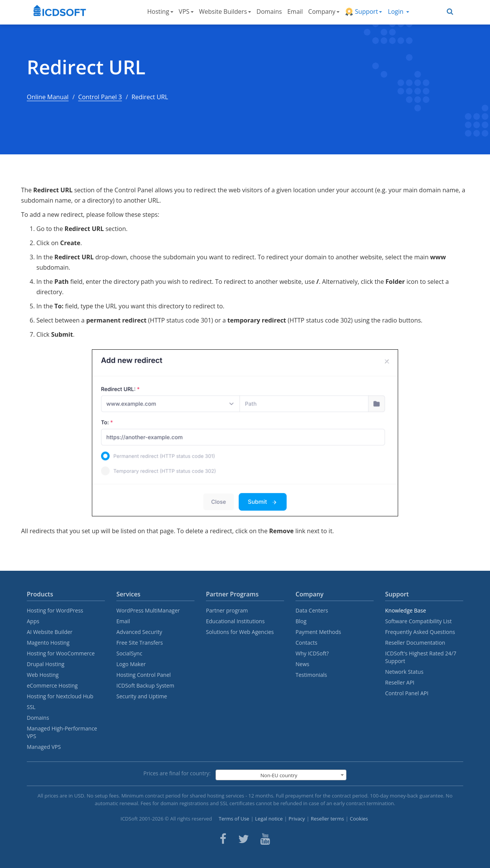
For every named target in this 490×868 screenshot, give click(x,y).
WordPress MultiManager (148, 610)
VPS (186, 11)
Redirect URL (86, 67)
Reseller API (400, 682)
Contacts (306, 643)
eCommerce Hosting (52, 685)
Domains (269, 11)
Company (324, 11)
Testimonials (311, 675)
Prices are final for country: (177, 773)
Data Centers (312, 610)
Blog (301, 621)
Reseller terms (327, 819)
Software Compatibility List (418, 621)
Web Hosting (43, 675)
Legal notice (269, 819)
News (302, 664)
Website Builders (225, 11)
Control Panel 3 (100, 97)
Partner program (227, 610)
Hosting (160, 11)
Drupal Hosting (46, 664)
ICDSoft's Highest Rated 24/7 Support (421, 657)
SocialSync (129, 653)
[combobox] (281, 775)
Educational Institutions (235, 621)
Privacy (297, 819)
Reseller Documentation (415, 643)
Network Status (404, 672)
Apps (33, 621)
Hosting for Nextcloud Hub (60, 696)
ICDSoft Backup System (145, 685)
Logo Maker (131, 664)
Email (295, 11)
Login (399, 11)
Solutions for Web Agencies (240, 632)
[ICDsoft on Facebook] (223, 839)
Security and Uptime (142, 696)
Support (363, 12)
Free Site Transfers (140, 643)
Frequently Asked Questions (420, 632)
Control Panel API (407, 693)
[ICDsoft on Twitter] (243, 839)
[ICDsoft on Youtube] (265, 839)
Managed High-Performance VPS (62, 732)
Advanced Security (139, 632)
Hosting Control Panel (144, 675)
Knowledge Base (406, 610)
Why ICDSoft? (312, 653)
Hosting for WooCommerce (61, 653)
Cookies (359, 819)
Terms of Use (234, 819)
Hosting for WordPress (55, 610)
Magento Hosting (48, 643)
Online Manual (48, 97)
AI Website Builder (50, 632)
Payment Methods (318, 632)
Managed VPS (44, 747)
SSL (31, 707)
